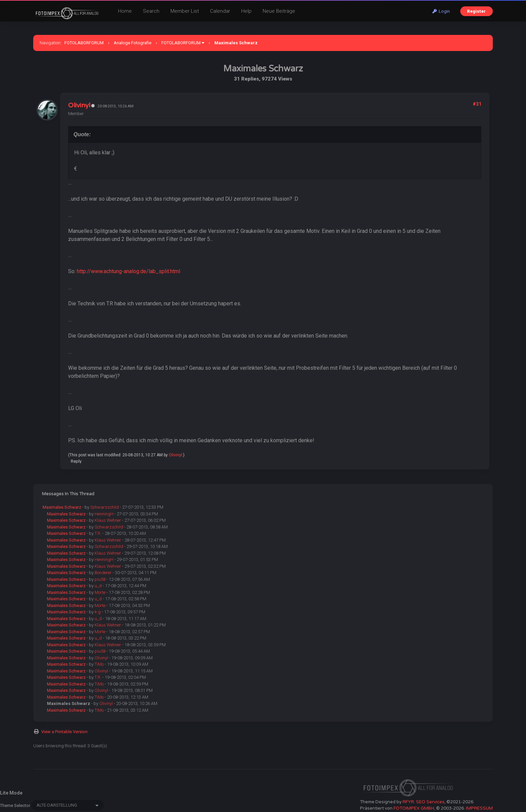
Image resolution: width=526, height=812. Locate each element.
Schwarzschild (104, 507)
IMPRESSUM (479, 808)
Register (476, 11)
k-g (98, 612)
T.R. (98, 533)
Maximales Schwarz (62, 507)
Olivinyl (79, 105)
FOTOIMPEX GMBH (414, 808)
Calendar (220, 11)
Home (125, 11)
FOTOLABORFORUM (84, 43)
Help (246, 11)
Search (151, 11)
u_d (98, 586)
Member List (185, 11)
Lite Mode (11, 793)
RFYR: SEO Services (424, 802)
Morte (100, 592)
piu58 (100, 579)
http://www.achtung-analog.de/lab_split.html (128, 271)
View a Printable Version (64, 732)
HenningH (104, 514)
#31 (477, 104)
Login (441, 11)
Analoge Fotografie (133, 43)
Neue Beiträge (279, 11)
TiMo (99, 664)
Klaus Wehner (108, 520)
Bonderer (103, 573)
